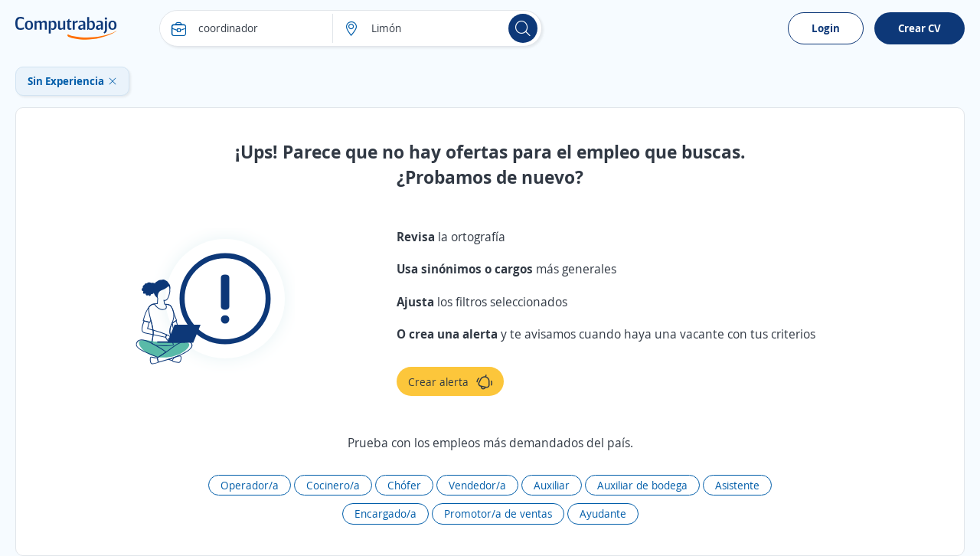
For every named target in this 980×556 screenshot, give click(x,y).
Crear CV (920, 28)
